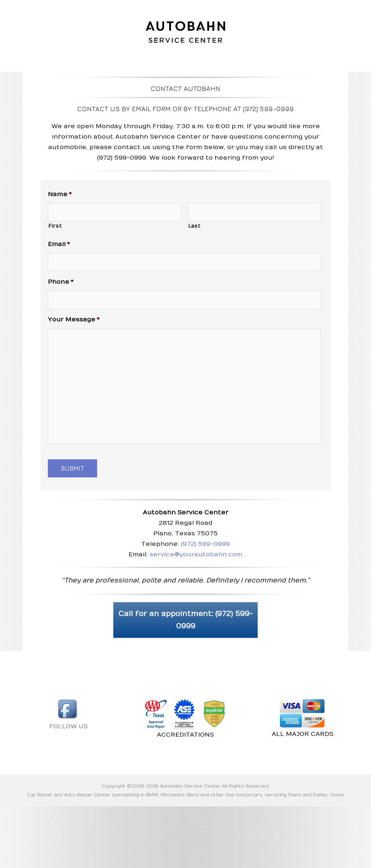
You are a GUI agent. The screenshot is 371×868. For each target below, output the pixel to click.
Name (60, 194)
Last (194, 226)
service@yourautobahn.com (196, 555)
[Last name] (255, 212)
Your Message (74, 320)
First (55, 226)
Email (59, 244)
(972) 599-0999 (205, 544)
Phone (61, 282)
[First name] (115, 212)
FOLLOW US (68, 714)
